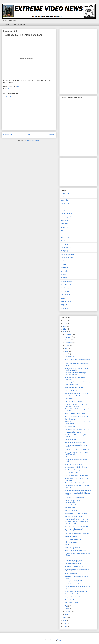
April (67, 606)
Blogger (60, 640)
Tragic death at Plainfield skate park (76, 597)
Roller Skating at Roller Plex (74, 390)
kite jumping (65, 237)
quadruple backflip (67, 258)
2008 (65, 618)
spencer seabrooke (67, 281)
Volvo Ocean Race (71, 542)
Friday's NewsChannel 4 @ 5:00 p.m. (77, 519)
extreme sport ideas (67, 217)
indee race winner (70, 457)
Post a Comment (11, 97)
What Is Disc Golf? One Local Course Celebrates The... (77, 570)
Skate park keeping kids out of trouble (77, 534)
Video (10, 88)
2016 (65, 321)
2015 (65, 323)
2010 (65, 329)
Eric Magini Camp (70, 356)
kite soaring (65, 244)
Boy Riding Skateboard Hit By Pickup (77, 476)
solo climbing (65, 278)
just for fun (64, 230)
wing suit (64, 305)
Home (7, 24)
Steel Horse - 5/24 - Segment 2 (75, 470)
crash (63, 210)
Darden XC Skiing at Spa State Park (76, 591)
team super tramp (67, 285)
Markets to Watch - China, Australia (76, 594)
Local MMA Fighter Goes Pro (74, 387)
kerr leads (68, 558)
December (68, 334)
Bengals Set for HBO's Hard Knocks (76, 526)
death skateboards (67, 214)
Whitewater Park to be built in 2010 (76, 467)
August (67, 345)
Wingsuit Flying (19, 24)
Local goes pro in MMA (72, 385)
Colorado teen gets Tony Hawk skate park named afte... (76, 369)
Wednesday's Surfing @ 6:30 (74, 566)
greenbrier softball (70, 508)
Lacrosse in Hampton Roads (74, 516)
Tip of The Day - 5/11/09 (72, 548)
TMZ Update (69, 399)
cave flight (64, 200)
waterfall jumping (66, 301)
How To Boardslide (71, 574)
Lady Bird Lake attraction (73, 584)
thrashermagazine (67, 288)
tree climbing (65, 291)
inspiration (64, 220)
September (69, 343)
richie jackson (65, 261)
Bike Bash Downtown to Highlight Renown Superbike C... (75, 374)
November (68, 337)
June (67, 351)
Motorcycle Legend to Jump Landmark (77, 429)
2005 (65, 626)
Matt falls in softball (71, 511)
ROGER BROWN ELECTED (74, 539)
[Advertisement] (29, 116)
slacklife (64, 264)
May (67, 354)
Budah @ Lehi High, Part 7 (73, 581)
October (68, 340)
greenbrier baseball (71, 536)
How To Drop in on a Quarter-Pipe (76, 550)
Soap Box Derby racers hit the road (76, 513)
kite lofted (64, 241)
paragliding (65, 251)
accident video (66, 193)
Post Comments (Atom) (33, 140)
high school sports (70, 419)
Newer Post (7, 135)
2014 (65, 326)
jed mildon (64, 224)
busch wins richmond (71, 602)
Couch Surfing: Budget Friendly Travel (77, 450)
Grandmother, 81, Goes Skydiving (75, 442)
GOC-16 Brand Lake (71, 473)
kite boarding (65, 234)
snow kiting (65, 271)
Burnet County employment (73, 561)
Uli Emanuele (65, 295)
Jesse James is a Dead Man (74, 396)
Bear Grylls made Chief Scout (74, 498)
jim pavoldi (64, 227)
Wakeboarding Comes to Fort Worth (76, 393)
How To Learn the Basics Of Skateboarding (74, 530)
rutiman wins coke (70, 439)
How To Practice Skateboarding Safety (77, 416)
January (68, 614)
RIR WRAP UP (69, 600)
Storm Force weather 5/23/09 (74, 464)
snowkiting (64, 274)
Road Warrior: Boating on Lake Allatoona (78, 490)
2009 (65, 332)
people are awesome (68, 254)
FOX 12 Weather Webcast (73, 432)
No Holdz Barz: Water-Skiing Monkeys (77, 483)
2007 (65, 621)
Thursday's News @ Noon (73, 563)
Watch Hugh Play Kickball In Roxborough (78, 382)
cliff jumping (65, 203)
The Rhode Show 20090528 (74, 402)
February (68, 612)
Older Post (51, 135)
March (67, 609)
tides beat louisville (71, 505)
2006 (65, 624)
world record (65, 308)
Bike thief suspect (70, 426)
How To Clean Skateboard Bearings (76, 413)
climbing (64, 207)
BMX (63, 197)
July (66, 348)
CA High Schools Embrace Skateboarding (73, 501)
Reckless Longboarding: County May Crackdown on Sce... (76, 405)
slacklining (64, 268)
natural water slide (67, 247)
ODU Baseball (69, 545)
